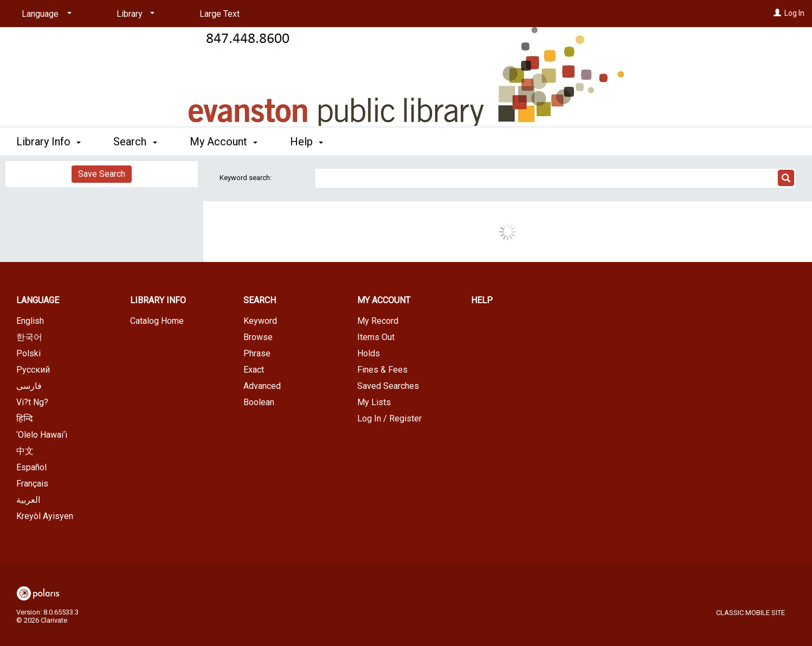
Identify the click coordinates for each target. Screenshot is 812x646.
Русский (33, 370)
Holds (369, 353)
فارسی (29, 386)
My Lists (374, 402)
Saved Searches (388, 386)
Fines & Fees (382, 370)
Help (482, 300)
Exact (254, 370)
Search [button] (135, 142)
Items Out (376, 337)
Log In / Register (389, 418)
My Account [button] (224, 142)
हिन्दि (25, 418)
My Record (378, 321)
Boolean (259, 402)
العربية (28, 500)
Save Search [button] (102, 174)
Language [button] (38, 300)
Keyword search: (246, 178)
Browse (258, 337)
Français (32, 484)
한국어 (29, 337)
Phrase (257, 353)
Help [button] (307, 142)
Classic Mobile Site (750, 613)
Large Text (220, 14)
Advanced (262, 386)
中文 (25, 451)
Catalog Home (157, 321)
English (30, 321)
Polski (28, 353)
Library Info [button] (49, 142)
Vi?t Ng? (32, 402)
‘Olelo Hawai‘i (42, 435)
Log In (794, 13)
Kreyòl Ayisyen (45, 516)
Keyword (260, 321)
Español (31, 467)
